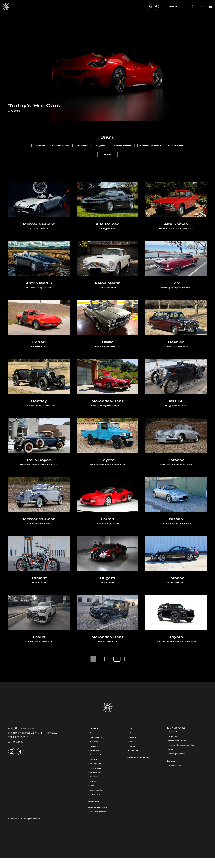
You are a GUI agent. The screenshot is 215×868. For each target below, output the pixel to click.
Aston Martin (98, 760)
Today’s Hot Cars (101, 817)
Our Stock (96, 738)
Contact (173, 772)
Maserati (96, 787)
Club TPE (135, 760)
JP (194, 7)
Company (135, 743)
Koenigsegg (97, 774)
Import (173, 760)
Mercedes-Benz (100, 765)
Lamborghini (98, 747)
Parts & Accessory (142, 768)
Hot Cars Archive (101, 822)
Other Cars (97, 804)
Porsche (95, 756)
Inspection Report (181, 752)
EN (200, 7)
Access (134, 752)
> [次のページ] (125, 669)
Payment (175, 747)
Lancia (94, 791)
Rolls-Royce (98, 778)
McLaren (95, 752)
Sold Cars (95, 811)
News (133, 756)
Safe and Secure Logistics (186, 756)
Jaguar (94, 796)
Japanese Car (99, 800)
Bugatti (95, 769)
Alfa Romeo (97, 782)
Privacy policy (178, 776)
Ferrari (94, 743)
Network (135, 747)
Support (174, 743)
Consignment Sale (181, 765)
